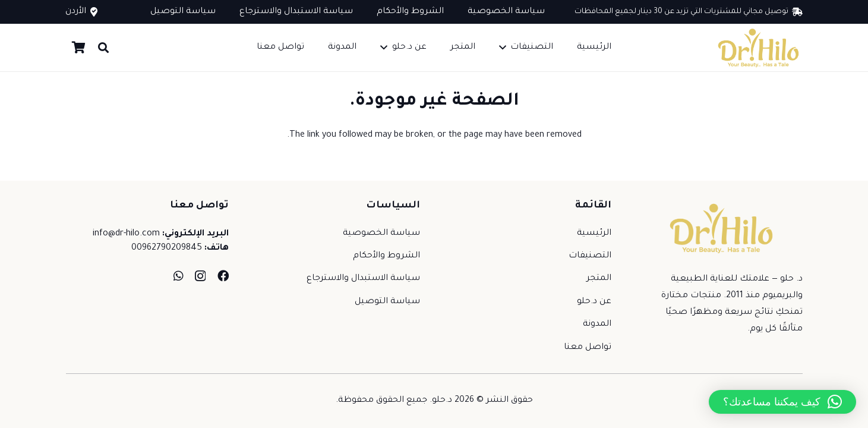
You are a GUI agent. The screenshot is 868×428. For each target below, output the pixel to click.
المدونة (597, 325)
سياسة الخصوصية (381, 234)
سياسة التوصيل (387, 302)
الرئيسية (594, 234)
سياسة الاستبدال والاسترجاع (363, 279)
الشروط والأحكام (386, 256)
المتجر (599, 279)
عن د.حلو (594, 302)
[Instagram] (200, 276)
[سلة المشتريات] (79, 48)
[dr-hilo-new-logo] (758, 48)
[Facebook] (223, 276)
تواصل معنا (588, 348)
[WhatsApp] (179, 276)
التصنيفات (590, 256)
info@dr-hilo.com (126, 234)
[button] (505, 48)
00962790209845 (167, 248)
